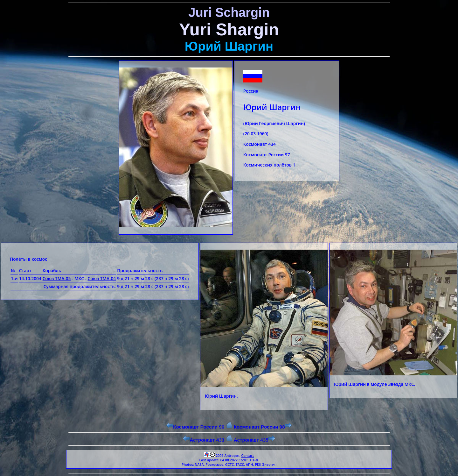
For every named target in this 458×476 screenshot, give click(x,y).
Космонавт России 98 (263, 427)
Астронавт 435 (254, 440)
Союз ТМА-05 (57, 278)
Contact (247, 456)
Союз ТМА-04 (102, 278)
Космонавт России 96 (195, 427)
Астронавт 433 (204, 440)
